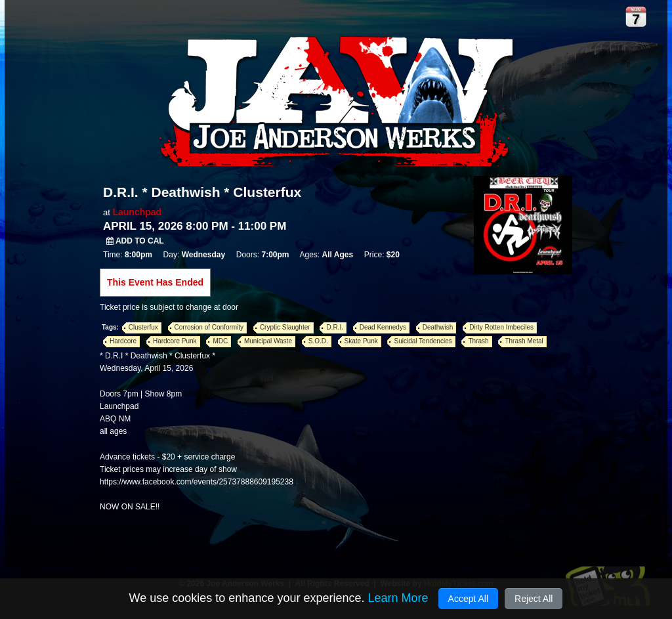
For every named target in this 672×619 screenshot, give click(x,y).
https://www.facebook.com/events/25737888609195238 (197, 482)
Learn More (398, 598)
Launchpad (137, 212)
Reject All (534, 599)
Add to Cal (135, 241)
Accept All (468, 599)
